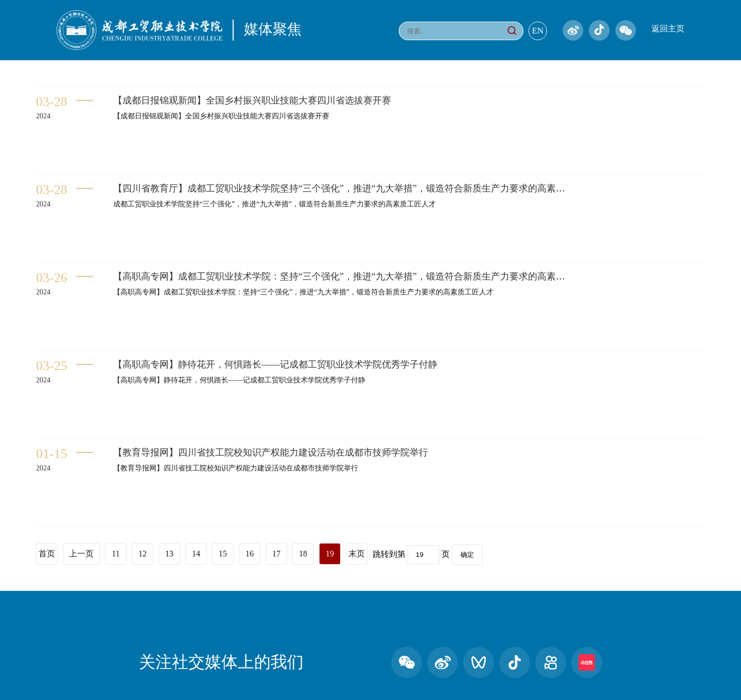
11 (116, 554)
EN (538, 31)
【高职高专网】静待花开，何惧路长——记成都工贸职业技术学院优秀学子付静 (275, 364)
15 (223, 554)
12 (143, 554)
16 (250, 554)
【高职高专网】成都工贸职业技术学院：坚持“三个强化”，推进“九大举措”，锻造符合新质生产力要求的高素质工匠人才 (358, 276)
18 (303, 554)
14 (196, 554)
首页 (47, 554)
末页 (357, 554)
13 (169, 554)
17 (276, 554)
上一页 (81, 554)
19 (330, 554)
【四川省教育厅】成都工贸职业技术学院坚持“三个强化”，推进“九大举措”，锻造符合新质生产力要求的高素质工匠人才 (358, 188)
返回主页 (668, 29)
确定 (467, 555)
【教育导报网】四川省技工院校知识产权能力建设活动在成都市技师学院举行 (271, 452)
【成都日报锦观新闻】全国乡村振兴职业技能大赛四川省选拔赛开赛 (252, 100)
